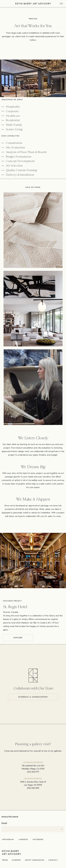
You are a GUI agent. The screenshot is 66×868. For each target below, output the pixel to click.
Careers (16, 860)
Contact (53, 860)
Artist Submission (35, 860)
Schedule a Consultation (33, 697)
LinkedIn (23, 839)
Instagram (8, 839)
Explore (18, 638)
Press (5, 860)
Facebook (38, 839)
